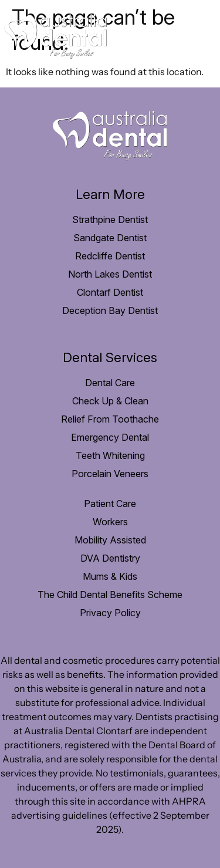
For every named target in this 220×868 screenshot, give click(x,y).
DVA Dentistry (110, 558)
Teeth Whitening (110, 455)
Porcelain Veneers (110, 474)
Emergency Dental (110, 437)
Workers (110, 522)
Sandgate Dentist (110, 238)
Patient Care (110, 504)
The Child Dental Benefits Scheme (110, 595)
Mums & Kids (110, 576)
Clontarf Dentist (110, 292)
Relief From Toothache (110, 419)
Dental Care (110, 383)
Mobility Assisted (110, 540)
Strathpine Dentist (110, 219)
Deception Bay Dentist (110, 310)
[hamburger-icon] (198, 38)
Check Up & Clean (110, 401)
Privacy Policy (110, 613)
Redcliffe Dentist (110, 256)
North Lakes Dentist (110, 274)
